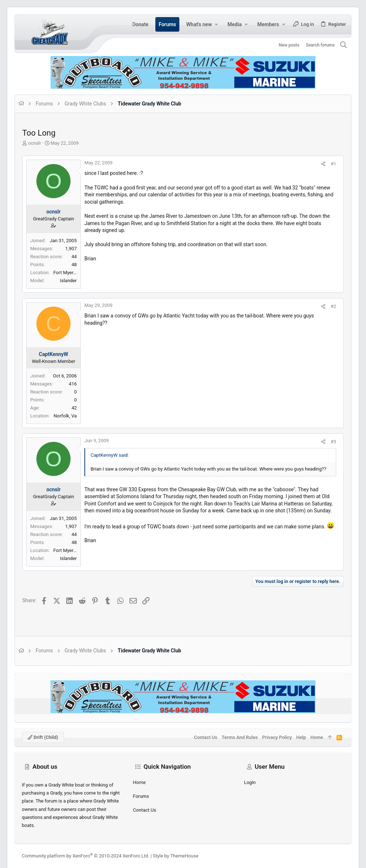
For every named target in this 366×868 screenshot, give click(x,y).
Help (301, 737)
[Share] (323, 164)
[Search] (344, 45)
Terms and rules (240, 737)
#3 (333, 442)
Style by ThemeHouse (176, 856)
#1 (333, 164)
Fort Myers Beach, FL (75, 273)
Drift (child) (43, 737)
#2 (333, 306)
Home (139, 782)
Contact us (144, 810)
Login (250, 782)
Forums (141, 796)
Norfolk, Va (65, 416)
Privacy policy (277, 737)
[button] (216, 24)
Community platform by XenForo (85, 856)
